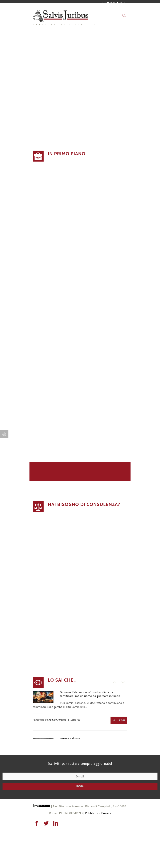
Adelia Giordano (58, 720)
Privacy (106, 813)
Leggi (121, 720)
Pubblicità (92, 813)
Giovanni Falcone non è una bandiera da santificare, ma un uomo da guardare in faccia (90, 694)
